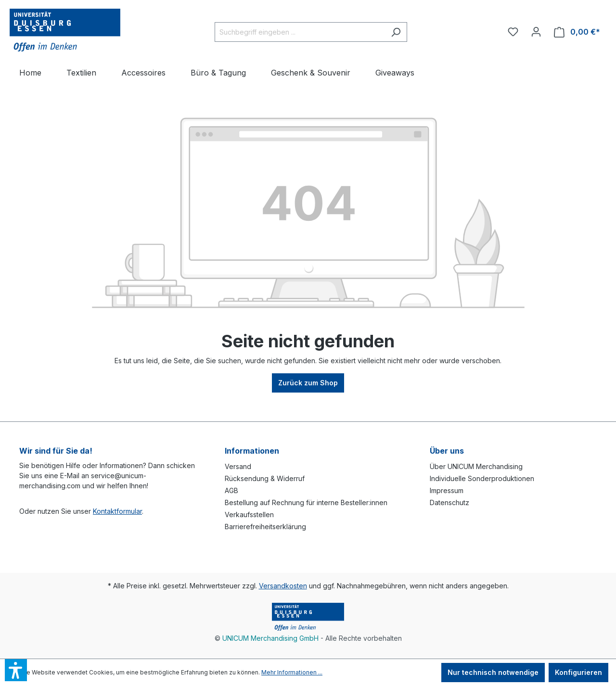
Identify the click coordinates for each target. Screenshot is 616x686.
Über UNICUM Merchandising (476, 466)
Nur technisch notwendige (493, 672)
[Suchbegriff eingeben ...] (300, 32)
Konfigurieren (578, 672)
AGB (231, 490)
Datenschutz (449, 502)
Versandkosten (283, 586)
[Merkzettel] (513, 32)
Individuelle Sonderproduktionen (482, 478)
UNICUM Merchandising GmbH (270, 638)
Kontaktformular (117, 511)
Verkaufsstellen (249, 514)
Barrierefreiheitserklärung (265, 527)
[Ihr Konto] (536, 32)
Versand (238, 466)
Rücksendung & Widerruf (265, 478)
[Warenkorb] (577, 32)
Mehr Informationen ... (292, 672)
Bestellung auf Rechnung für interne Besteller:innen (306, 502)
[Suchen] (396, 32)
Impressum (447, 490)
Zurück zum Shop (308, 383)
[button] (16, 670)
